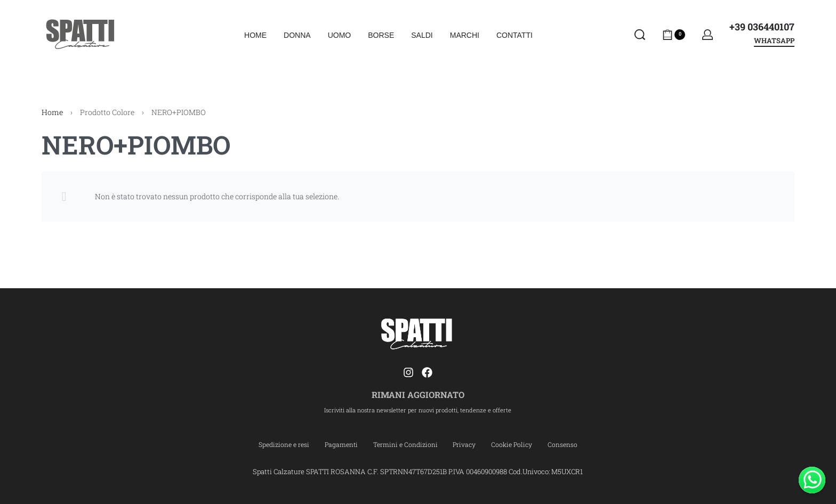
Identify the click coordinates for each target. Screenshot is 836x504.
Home (52, 112)
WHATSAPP (774, 41)
